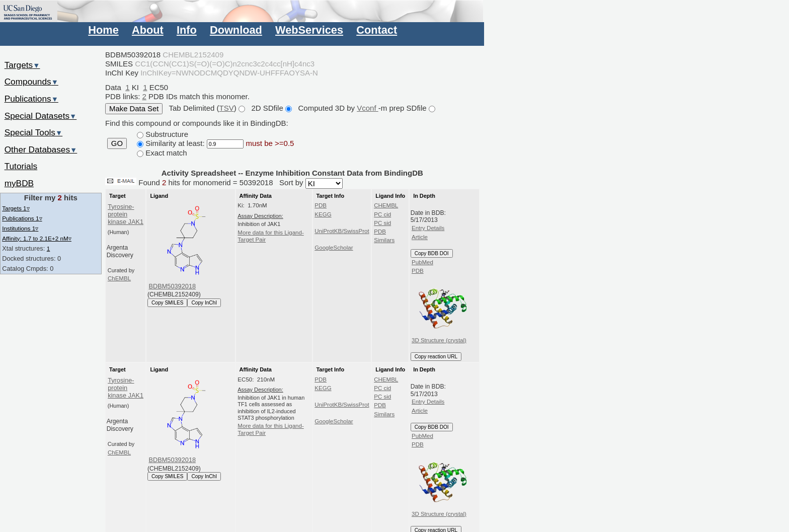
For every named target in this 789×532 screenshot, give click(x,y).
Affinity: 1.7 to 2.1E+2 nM (37, 238)
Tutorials (21, 166)
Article (420, 237)
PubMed (422, 262)
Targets (22, 65)
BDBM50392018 (173, 286)
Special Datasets (41, 116)
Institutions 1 (20, 228)
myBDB (19, 183)
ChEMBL (119, 278)
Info (187, 30)
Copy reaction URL (436, 357)
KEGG (323, 214)
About (148, 30)
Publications (31, 99)
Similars (384, 240)
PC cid (382, 214)
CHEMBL (386, 205)
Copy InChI (204, 303)
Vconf (368, 108)
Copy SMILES (168, 303)
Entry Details (428, 228)
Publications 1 (22, 218)
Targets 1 (16, 208)
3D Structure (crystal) (441, 310)
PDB (321, 205)
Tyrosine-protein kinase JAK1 (126, 214)
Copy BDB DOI (432, 253)
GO (117, 143)
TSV (227, 108)
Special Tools (34, 132)
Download (236, 30)
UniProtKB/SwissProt (342, 231)
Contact (377, 30)
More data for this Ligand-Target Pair (270, 236)
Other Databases (41, 149)
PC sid (382, 223)
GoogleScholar (334, 248)
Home (103, 30)
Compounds (31, 82)
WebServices (309, 30)
